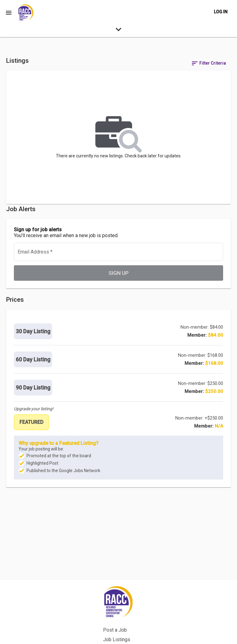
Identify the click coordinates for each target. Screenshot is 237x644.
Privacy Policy (136, 628)
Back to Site (133, 618)
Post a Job (132, 599)
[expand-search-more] (118, 31)
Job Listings (134, 609)
